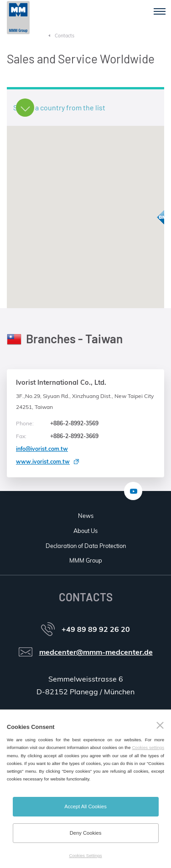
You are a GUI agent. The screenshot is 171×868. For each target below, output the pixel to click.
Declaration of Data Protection (86, 546)
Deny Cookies (86, 833)
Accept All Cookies (85, 806)
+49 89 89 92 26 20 (96, 629)
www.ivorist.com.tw (43, 462)
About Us (85, 531)
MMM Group (86, 560)
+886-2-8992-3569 (57, 424)
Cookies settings (148, 747)
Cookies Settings (86, 855)
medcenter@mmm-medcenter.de (96, 652)
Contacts (65, 36)
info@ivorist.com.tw (42, 449)
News (86, 516)
